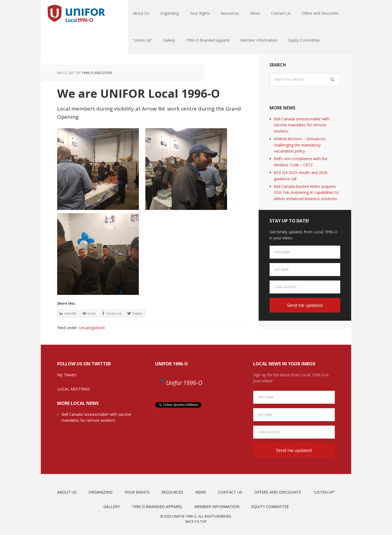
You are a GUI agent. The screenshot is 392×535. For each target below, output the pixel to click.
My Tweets (67, 375)
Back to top (196, 522)
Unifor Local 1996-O (76, 14)
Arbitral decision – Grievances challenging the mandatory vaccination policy (300, 145)
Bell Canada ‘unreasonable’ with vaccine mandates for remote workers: (302, 125)
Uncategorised (92, 328)
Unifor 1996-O (171, 364)
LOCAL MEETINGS (73, 389)
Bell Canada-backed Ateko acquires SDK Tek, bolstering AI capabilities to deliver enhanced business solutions (306, 192)
